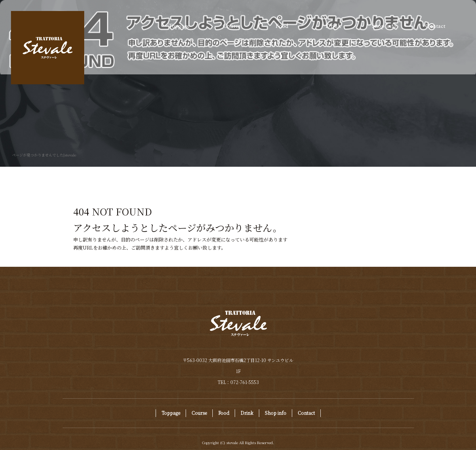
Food (282, 26)
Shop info (384, 26)
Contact (436, 26)
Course (231, 26)
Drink (333, 26)
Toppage (179, 26)
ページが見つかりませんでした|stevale (44, 155)
